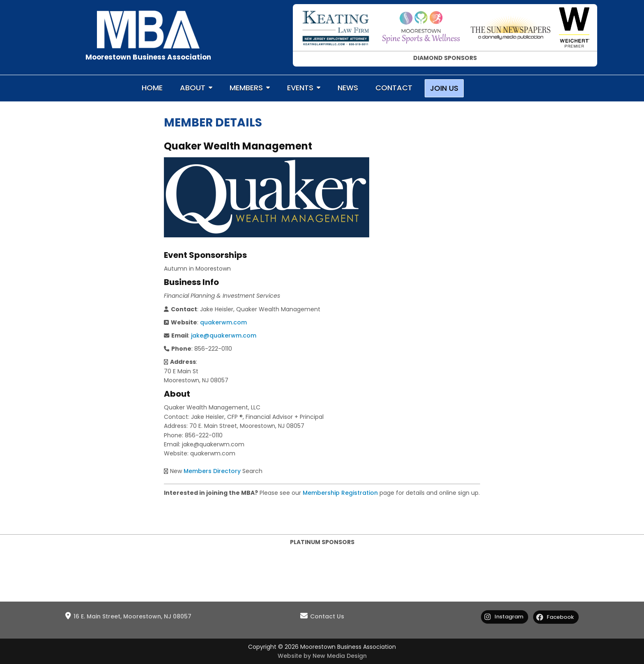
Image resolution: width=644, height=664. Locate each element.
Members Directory (212, 471)
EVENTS (300, 88)
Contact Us (327, 616)
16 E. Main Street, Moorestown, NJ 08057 (132, 616)
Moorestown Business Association (148, 57)
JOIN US (444, 88)
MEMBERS (246, 88)
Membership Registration (340, 493)
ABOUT (193, 88)
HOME (152, 88)
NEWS (348, 88)
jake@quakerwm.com (224, 335)
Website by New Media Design (322, 656)
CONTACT (394, 88)
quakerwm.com (223, 322)
